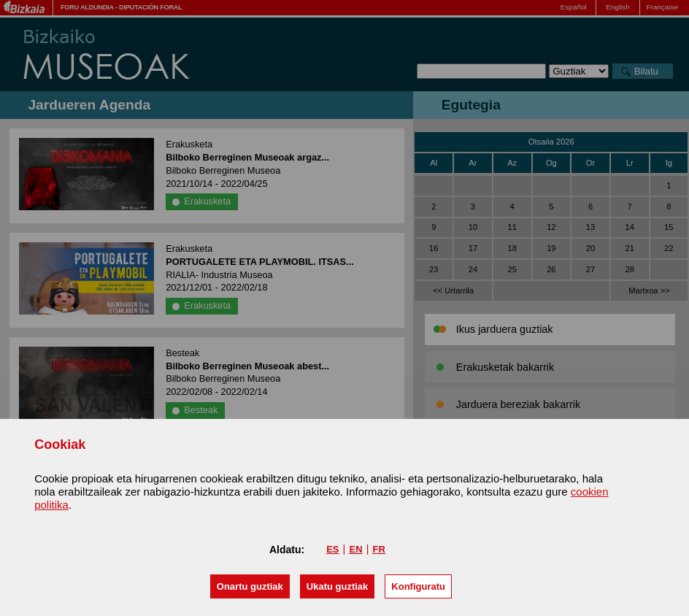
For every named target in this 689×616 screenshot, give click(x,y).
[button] (250, 586)
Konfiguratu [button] (418, 586)
